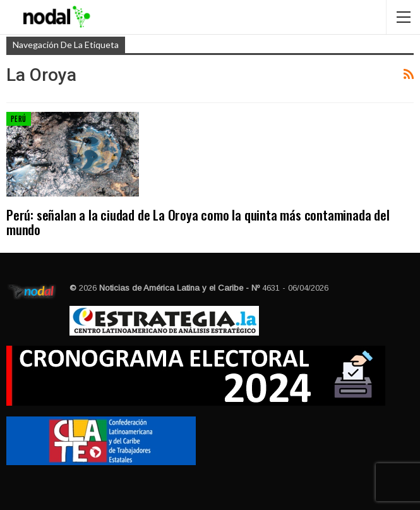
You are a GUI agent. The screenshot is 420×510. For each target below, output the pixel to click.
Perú (19, 119)
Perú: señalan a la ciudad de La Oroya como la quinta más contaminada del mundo (198, 222)
